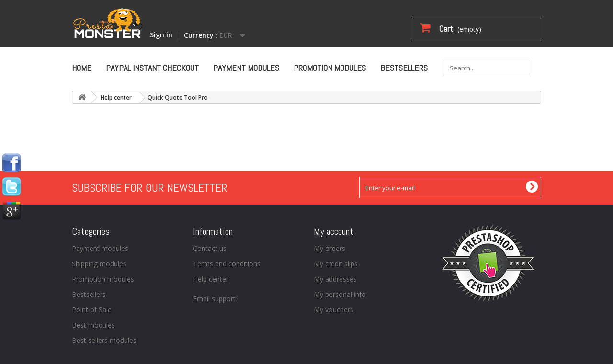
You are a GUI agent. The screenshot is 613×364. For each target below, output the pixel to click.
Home (82, 68)
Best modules (93, 325)
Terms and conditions (227, 264)
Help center (116, 97)
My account (334, 231)
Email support (214, 299)
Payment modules (246, 68)
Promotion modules (330, 68)
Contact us (210, 248)
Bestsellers (404, 68)
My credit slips (336, 264)
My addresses (335, 279)
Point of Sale (92, 310)
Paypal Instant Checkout (152, 68)
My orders (329, 248)
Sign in (161, 35)
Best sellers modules (104, 340)
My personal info (340, 294)
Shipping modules (99, 264)
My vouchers (334, 310)
